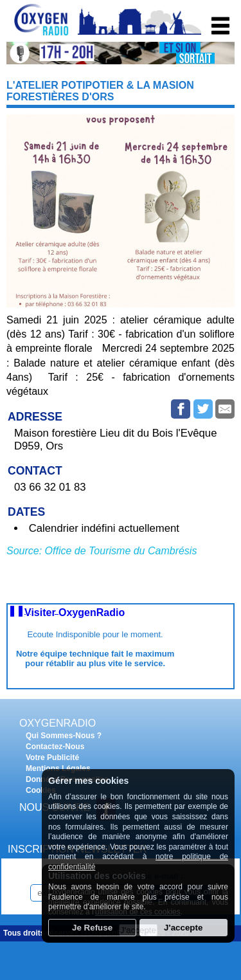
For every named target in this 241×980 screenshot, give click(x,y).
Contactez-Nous (55, 747)
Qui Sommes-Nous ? (64, 736)
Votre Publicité (52, 758)
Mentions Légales (58, 768)
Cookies (41, 790)
